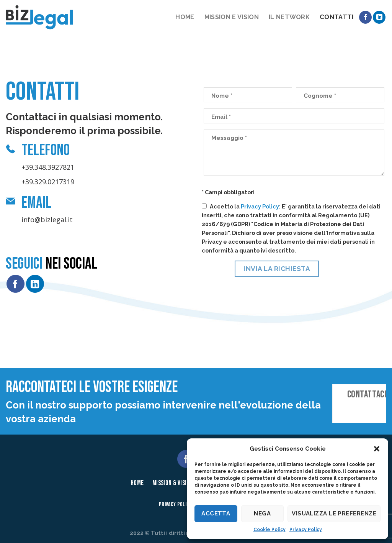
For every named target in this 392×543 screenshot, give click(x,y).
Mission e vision (232, 17)
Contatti (337, 17)
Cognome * (320, 96)
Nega (262, 513)
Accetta (216, 513)
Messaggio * (229, 138)
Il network (289, 17)
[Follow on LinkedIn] (379, 17)
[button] (377, 449)
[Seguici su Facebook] (365, 17)
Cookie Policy (269, 530)
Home (185, 17)
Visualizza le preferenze (334, 513)
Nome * (222, 96)
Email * (221, 117)
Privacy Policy (306, 530)
